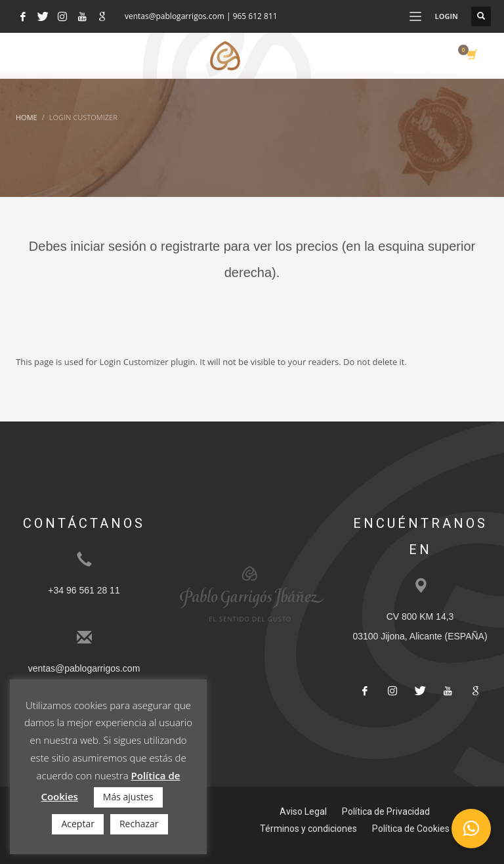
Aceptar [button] (77, 824)
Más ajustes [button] (128, 797)
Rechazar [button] (139, 824)
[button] (471, 829)
